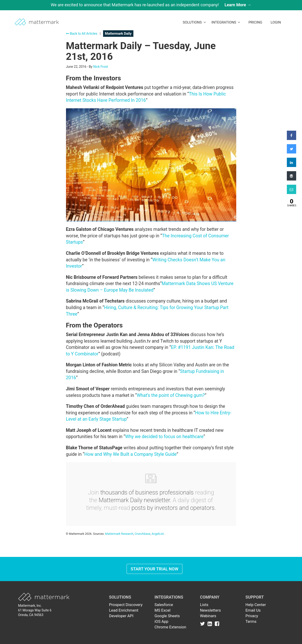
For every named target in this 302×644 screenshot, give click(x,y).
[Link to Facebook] (217, 624)
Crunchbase (142, 534)
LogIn (276, 22)
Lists (204, 605)
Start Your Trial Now (154, 569)
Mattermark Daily (118, 34)
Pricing (255, 22)
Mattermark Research (119, 534)
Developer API (121, 616)
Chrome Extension (170, 627)
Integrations (226, 22)
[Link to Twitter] (203, 624)
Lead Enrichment (124, 610)
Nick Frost (101, 67)
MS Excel (163, 610)
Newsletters (210, 610)
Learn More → (238, 5)
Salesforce (164, 605)
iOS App (162, 621)
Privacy (252, 616)
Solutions (194, 22)
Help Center (256, 605)
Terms (251, 621)
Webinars (208, 616)
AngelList (158, 534)
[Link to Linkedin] (211, 624)
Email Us (253, 610)
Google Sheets (167, 616)
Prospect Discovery (126, 605)
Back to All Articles (82, 34)
